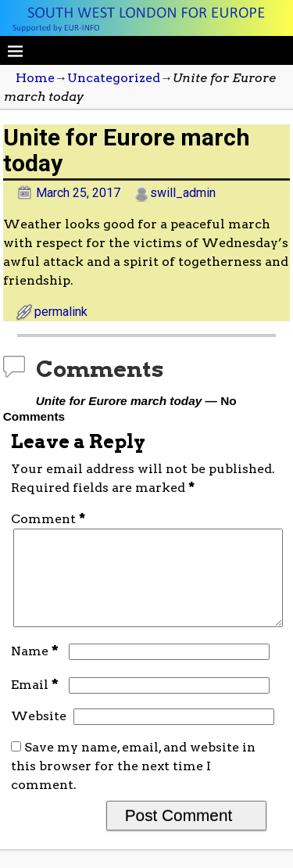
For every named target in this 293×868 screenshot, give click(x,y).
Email (36, 703)
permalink (61, 312)
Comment (50, 519)
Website (39, 735)
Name (36, 670)
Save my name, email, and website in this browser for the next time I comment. (133, 785)
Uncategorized (114, 78)
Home (35, 78)
